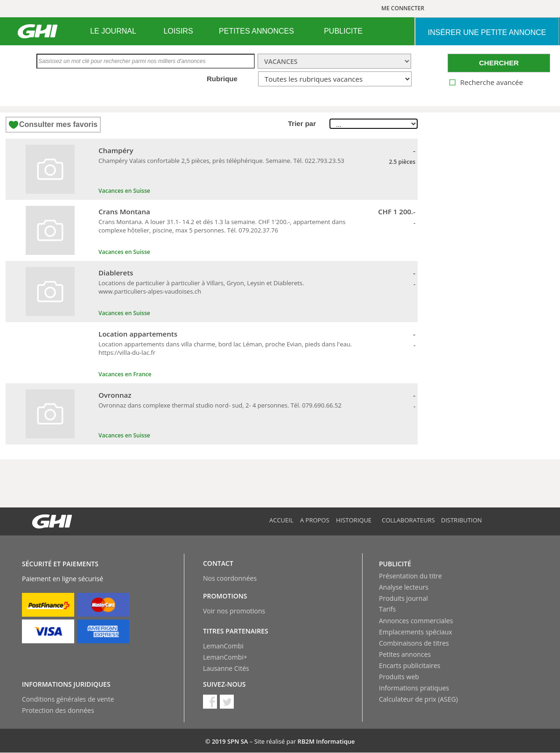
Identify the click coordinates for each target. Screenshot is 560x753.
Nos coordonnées (230, 578)
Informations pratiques (414, 688)
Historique (354, 520)
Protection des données (58, 710)
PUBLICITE (343, 31)
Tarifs (387, 609)
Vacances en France (125, 374)
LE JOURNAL (113, 31)
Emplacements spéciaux (416, 632)
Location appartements (138, 334)
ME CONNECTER (403, 8)
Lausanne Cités (226, 668)
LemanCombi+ (225, 657)
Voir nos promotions (234, 611)
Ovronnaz (115, 395)
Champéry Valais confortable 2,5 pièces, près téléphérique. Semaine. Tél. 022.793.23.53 (221, 161)
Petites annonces (405, 654)
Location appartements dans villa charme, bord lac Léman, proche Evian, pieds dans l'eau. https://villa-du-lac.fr (225, 348)
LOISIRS (178, 31)
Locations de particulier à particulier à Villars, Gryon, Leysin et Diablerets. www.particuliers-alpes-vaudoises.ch (201, 287)
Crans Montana (124, 211)
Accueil (281, 520)
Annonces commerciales (416, 621)
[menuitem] (113, 31)
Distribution (462, 520)
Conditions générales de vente (68, 699)
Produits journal (403, 598)
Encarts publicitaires (409, 665)
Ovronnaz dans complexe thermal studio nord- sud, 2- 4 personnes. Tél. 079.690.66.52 (220, 405)
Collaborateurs (408, 520)
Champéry (116, 150)
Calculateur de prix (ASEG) (418, 699)
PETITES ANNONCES (256, 31)
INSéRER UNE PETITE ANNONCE (487, 32)
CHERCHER (499, 63)
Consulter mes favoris (58, 124)
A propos (315, 520)
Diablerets (116, 273)
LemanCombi (223, 646)
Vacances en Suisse (124, 191)
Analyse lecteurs (404, 587)
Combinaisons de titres (414, 643)
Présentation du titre (410, 576)
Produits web (399, 677)
